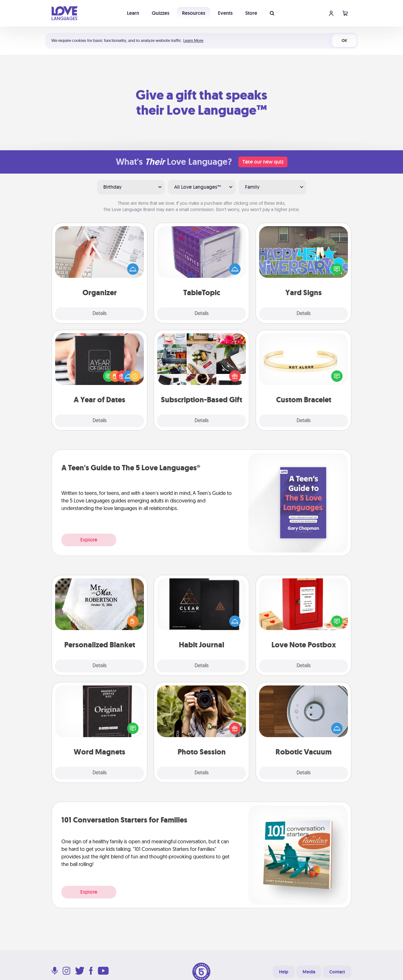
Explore (89, 540)
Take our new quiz (263, 162)
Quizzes (161, 13)
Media (309, 972)
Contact (337, 972)
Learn (133, 13)
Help (284, 972)
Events (225, 13)
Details (100, 314)
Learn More (193, 40)
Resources (194, 13)
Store (251, 13)
